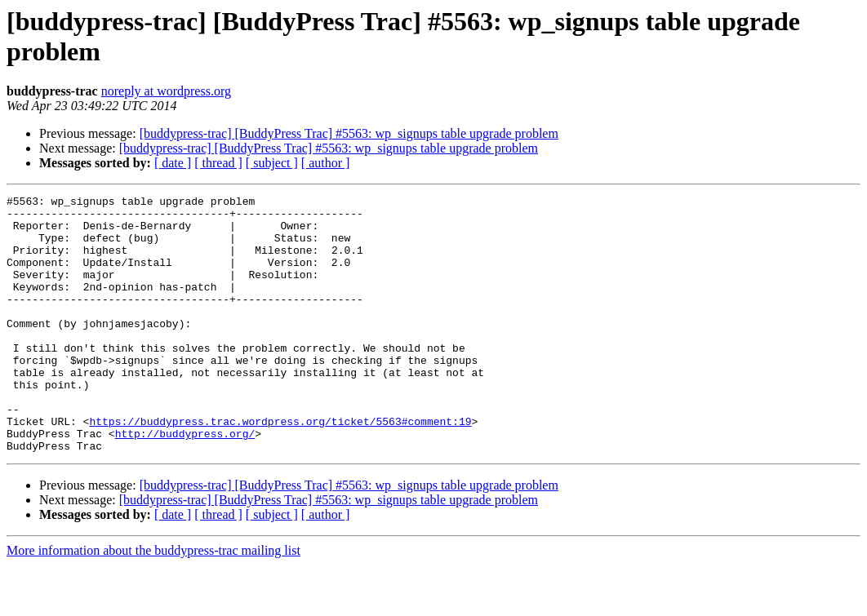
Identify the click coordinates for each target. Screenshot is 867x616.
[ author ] (326, 163)
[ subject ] (272, 163)
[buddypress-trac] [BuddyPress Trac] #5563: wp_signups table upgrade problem (349, 133)
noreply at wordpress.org (166, 91)
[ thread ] (218, 163)
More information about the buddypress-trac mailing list (153, 602)
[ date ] (173, 163)
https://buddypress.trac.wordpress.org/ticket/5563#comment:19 (280, 468)
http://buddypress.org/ (185, 482)
